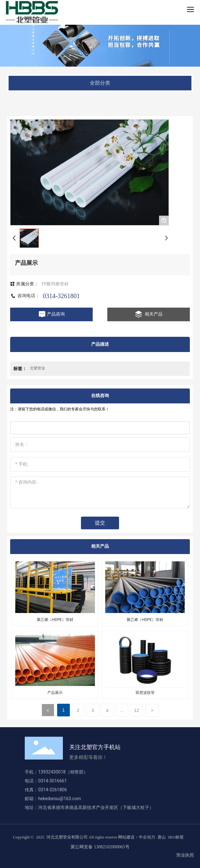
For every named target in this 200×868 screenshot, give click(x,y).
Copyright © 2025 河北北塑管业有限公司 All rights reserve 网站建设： (76, 837)
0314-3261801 (61, 296)
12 (137, 710)
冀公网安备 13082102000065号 (100, 847)
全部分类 (100, 83)
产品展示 (55, 693)
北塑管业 (37, 368)
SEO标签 (176, 837)
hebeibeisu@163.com (60, 799)
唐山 (162, 837)
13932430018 (52, 772)
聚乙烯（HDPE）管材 (55, 620)
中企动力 (147, 837)
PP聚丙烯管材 (55, 284)
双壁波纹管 (145, 693)
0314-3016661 (53, 781)
